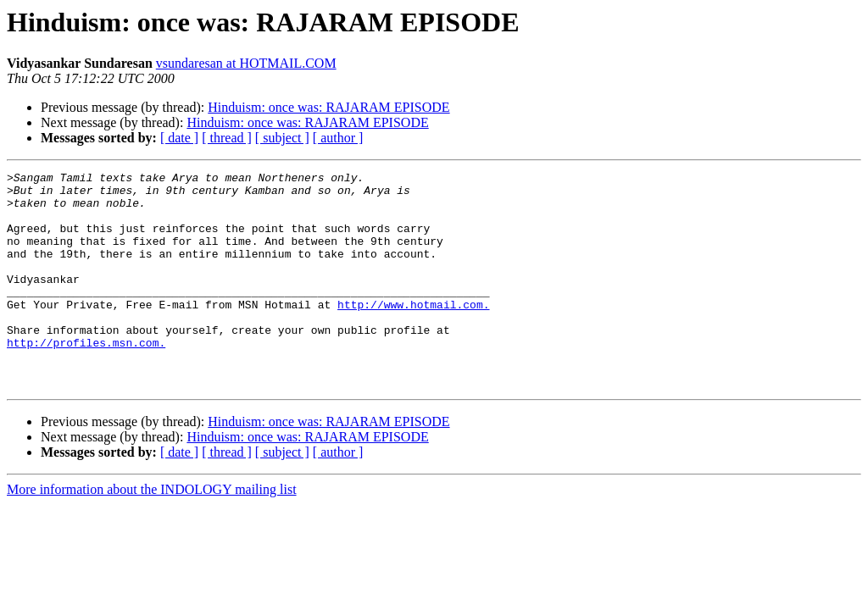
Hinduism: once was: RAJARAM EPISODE (328, 107)
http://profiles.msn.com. (86, 378)
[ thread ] (227, 138)
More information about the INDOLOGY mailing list (152, 532)
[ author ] (338, 138)
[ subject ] (282, 138)
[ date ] (179, 138)
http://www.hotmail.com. (413, 332)
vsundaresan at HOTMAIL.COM (246, 63)
